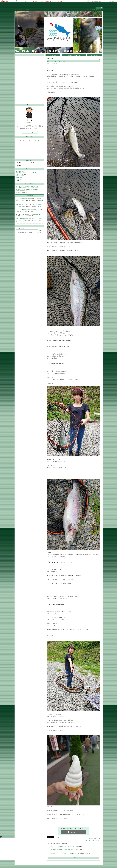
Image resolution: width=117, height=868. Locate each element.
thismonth (30, 154)
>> (96, 1)
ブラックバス (19, 176)
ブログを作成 (108, 1)
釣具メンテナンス (20, 177)
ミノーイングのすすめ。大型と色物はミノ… (62, 846)
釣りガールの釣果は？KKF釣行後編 (56, 61)
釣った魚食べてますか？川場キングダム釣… (62, 850)
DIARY (21, 10)
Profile (30, 105)
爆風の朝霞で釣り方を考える (23, 191)
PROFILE (26, 10)
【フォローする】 (91, 10)
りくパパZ (18, 199)
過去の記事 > (95, 55)
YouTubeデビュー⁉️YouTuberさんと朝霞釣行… (63, 853)
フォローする (30, 132)
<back (23, 154)
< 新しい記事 (53, 55)
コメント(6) (88, 840)
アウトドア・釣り (22, 1)
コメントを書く (96, 840)
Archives (29, 160)
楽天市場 (114, 1)
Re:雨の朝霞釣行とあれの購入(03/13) (31, 214)
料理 (17, 181)
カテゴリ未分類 (19, 171)
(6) (66, 61)
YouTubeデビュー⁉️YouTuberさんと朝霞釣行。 (27, 189)
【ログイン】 (99, 10)
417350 (98, 8)
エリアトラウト (19, 174)
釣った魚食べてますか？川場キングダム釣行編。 (27, 188)
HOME (17, 10)
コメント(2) (88, 853)
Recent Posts (30, 184)
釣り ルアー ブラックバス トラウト (25, 173)
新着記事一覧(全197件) (74, 55)
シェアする (57, 837)
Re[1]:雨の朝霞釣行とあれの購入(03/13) (32, 210)
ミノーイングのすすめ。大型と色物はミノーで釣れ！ (28, 186)
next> (36, 154)
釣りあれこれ (19, 179)
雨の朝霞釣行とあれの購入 (22, 192)
